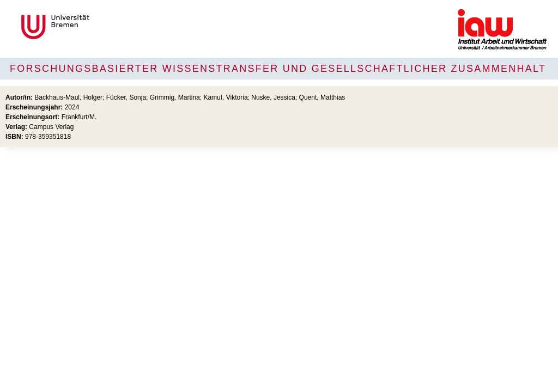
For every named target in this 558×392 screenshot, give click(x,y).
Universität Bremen (92, 27)
